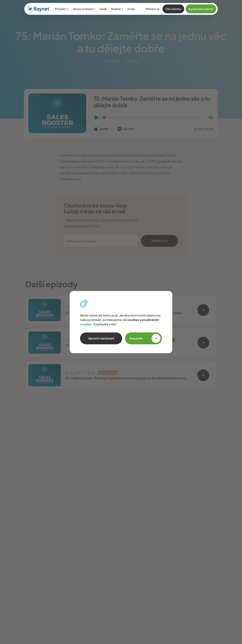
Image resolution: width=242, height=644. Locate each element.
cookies (86, 324)
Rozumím (145, 338)
